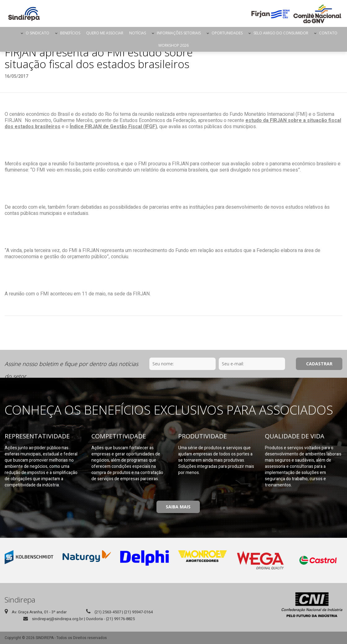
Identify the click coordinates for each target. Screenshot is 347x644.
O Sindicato (37, 33)
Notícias (138, 33)
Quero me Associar (105, 33)
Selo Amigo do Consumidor (281, 33)
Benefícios (70, 33)
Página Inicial (12, 33)
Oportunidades (227, 33)
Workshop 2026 (173, 45)
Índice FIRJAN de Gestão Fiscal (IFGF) (113, 127)
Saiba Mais (178, 507)
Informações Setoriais (179, 33)
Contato (328, 33)
